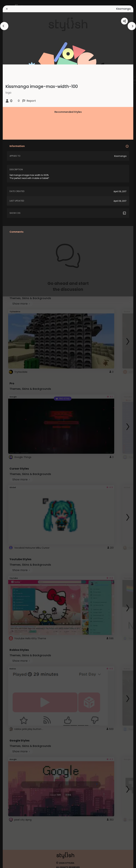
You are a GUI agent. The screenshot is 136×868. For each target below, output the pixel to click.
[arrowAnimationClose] (4, 26)
